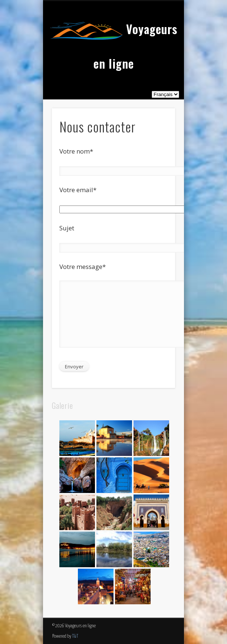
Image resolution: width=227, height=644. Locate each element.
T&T (75, 636)
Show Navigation (157, 66)
